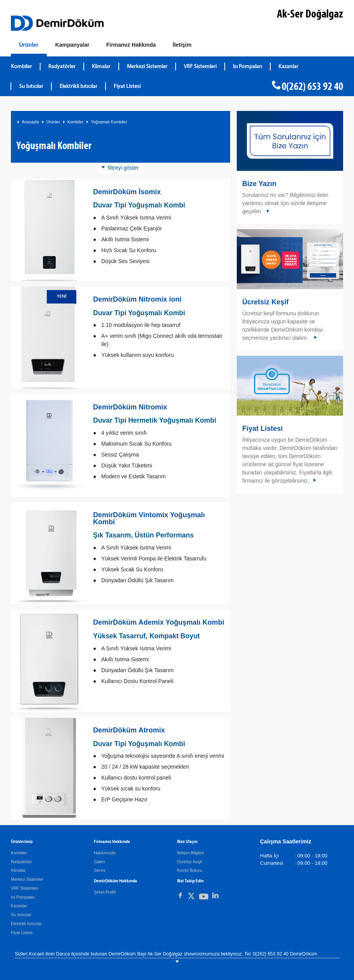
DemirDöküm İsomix (127, 192)
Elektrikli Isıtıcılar (26, 924)
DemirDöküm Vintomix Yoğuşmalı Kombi (149, 518)
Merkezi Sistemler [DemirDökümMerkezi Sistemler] (147, 67)
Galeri (99, 862)
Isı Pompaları (23, 897)
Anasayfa (30, 122)
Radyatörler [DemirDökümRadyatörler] (62, 67)
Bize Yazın (259, 184)
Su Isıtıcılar (21, 915)
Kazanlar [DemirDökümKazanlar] (288, 67)
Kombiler (75, 122)
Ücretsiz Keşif (265, 302)
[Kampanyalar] (72, 45)
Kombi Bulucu (190, 870)
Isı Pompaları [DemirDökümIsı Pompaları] (247, 67)
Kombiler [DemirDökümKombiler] (21, 67)
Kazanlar (19, 906)
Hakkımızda (105, 853)
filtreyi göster (123, 168)
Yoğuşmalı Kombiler (109, 122)
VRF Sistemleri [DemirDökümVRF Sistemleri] (200, 67)
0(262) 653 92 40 (312, 87)
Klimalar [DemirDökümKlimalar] (101, 67)
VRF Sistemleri (25, 888)
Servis (100, 870)
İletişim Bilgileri (191, 853)
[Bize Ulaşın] (182, 45)
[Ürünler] (29, 47)
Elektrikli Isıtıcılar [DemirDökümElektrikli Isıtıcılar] (78, 87)
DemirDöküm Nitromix (130, 407)
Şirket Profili (105, 892)
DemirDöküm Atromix (129, 730)
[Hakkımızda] (131, 45)
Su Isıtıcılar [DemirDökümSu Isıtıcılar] (31, 87)
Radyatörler (21, 862)
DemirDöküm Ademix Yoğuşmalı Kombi (159, 622)
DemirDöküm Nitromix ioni (137, 299)
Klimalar (18, 870)
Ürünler (53, 122)
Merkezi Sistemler (27, 879)
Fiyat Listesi (127, 87)
